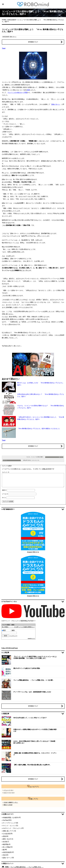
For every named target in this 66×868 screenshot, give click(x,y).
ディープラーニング (9, 823)
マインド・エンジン (9, 826)
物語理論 (6, 844)
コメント (6, 472)
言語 (4, 855)
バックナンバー (13, 636)
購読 (6, 630)
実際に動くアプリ (8, 831)
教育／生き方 (7, 839)
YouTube (5, 820)
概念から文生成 (8, 805)
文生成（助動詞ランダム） (11, 802)
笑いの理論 (6, 847)
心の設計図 (6, 834)
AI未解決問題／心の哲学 (10, 818)
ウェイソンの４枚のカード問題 (17, 93)
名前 (4, 490)
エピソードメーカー (9, 793)
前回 (28, 90)
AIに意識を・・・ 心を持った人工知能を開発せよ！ (18, 627)
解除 (13, 630)
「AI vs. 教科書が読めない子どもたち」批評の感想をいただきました (38, 429)
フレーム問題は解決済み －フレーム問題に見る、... (27, 867)
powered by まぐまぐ (31, 638)
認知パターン (13, 37)
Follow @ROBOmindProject (10, 648)
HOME (4, 20)
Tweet (4, 48)
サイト (4, 498)
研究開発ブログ (33, 42)
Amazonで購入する (33, 552)
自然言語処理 (12, 20)
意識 (4, 836)
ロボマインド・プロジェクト (12, 828)
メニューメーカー (9, 790)
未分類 (5, 842)
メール (5, 494)
